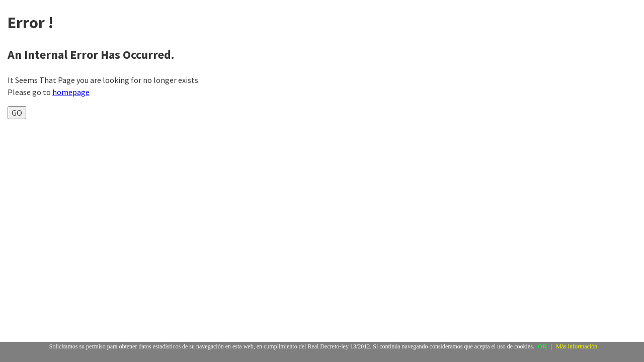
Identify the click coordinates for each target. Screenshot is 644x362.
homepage (71, 92)
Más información (577, 346)
